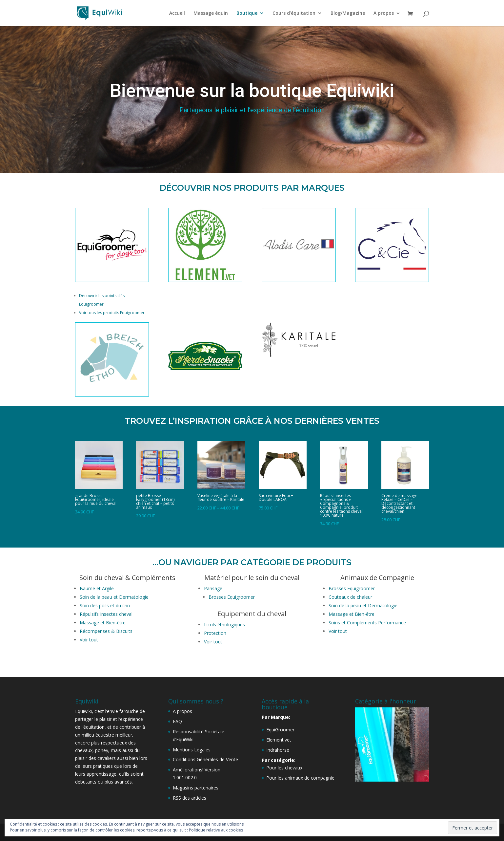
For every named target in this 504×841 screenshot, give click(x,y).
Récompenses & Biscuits (106, 631)
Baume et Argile (97, 588)
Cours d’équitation (294, 13)
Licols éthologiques (224, 625)
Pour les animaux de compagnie (300, 778)
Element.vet (279, 740)
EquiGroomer (280, 730)
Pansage (213, 588)
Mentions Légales (192, 750)
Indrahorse (278, 750)
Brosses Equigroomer (232, 597)
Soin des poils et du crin (105, 605)
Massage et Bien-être (103, 623)
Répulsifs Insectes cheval (106, 614)
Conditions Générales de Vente (205, 759)
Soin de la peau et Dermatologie (114, 597)
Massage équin (211, 13)
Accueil (177, 13)
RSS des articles (190, 798)
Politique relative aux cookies (216, 830)
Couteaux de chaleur (350, 597)
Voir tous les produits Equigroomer (112, 313)
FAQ (177, 721)
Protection (216, 633)
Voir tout (89, 640)
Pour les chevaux (284, 768)
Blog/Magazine (348, 13)
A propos (384, 13)
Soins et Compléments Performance (367, 623)
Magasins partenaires (196, 788)
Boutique (247, 13)
